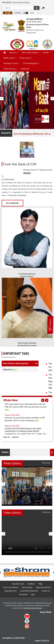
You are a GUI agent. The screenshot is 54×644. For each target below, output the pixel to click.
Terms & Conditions (11, 587)
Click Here (22, 195)
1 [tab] (10, 127)
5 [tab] (27, 127)
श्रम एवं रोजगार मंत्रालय (34, 22)
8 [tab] (40, 127)
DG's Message (12, 203)
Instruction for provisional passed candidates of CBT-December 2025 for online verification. (27, 419)
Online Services (9, 69)
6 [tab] (31, 127)
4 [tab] (23, 127)
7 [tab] (35, 127)
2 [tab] (14, 127)
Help (33, 594)
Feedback (50, 325)
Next (52, 101)
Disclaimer (23, 594)
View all (6, 437)
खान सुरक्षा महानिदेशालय (35, 19)
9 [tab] (44, 127)
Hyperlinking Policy (43, 587)
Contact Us (46, 591)
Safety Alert (10, 370)
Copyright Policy (10, 591)
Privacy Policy (27, 587)
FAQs (40, 584)
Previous (2, 101)
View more (46, 463)
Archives (15, 437)
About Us (13, 53)
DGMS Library (9, 58)
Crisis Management (30, 63)
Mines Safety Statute (30, 53)
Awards (46, 53)
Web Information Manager (33, 608)
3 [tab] (19, 127)
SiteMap (18, 13)
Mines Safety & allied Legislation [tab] (16, 363)
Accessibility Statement (29, 591)
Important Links (18, 584)
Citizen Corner (25, 58)
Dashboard (25, 69)
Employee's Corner (11, 63)
